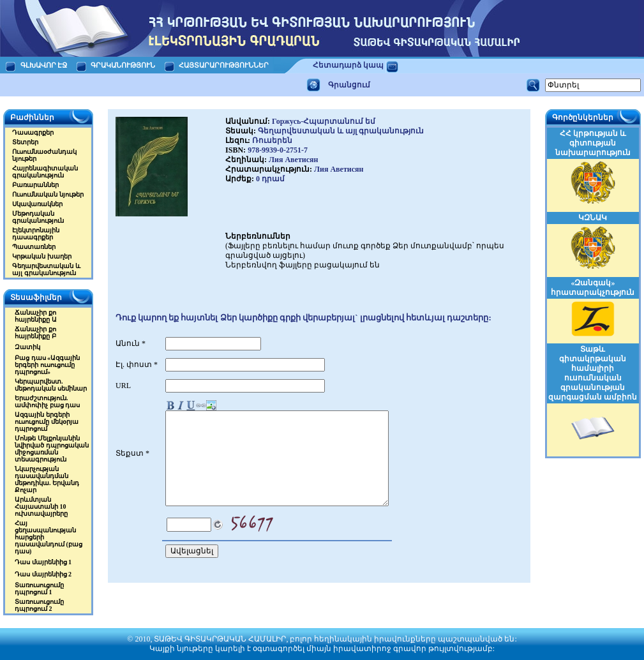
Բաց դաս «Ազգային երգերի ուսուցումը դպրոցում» (47, 365)
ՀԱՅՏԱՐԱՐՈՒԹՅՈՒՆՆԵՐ (224, 65)
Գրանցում (349, 85)
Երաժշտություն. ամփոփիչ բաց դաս (47, 401)
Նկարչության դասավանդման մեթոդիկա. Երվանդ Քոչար (47, 479)
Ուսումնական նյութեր (48, 194)
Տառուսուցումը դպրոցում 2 (39, 605)
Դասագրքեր (33, 132)
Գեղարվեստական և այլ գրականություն (46, 269)
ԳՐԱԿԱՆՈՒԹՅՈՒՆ (123, 65)
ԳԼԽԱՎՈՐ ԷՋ (44, 65)
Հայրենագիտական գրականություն (45, 172)
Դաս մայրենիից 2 (43, 574)
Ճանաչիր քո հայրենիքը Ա (36, 316)
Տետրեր (25, 142)
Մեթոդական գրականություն (38, 217)
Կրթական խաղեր (42, 256)
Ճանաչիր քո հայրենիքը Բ (35, 333)
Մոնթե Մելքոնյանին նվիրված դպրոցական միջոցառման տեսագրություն (52, 449)
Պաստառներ (34, 247)
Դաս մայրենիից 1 (43, 562)
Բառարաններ (35, 185)
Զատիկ (27, 347)
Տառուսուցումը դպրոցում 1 (39, 589)
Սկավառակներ (37, 204)
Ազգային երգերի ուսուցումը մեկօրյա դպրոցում (47, 422)
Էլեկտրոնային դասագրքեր (36, 234)
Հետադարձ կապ (348, 65)
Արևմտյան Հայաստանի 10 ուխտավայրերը (41, 506)
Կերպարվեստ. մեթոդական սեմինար (51, 385)
